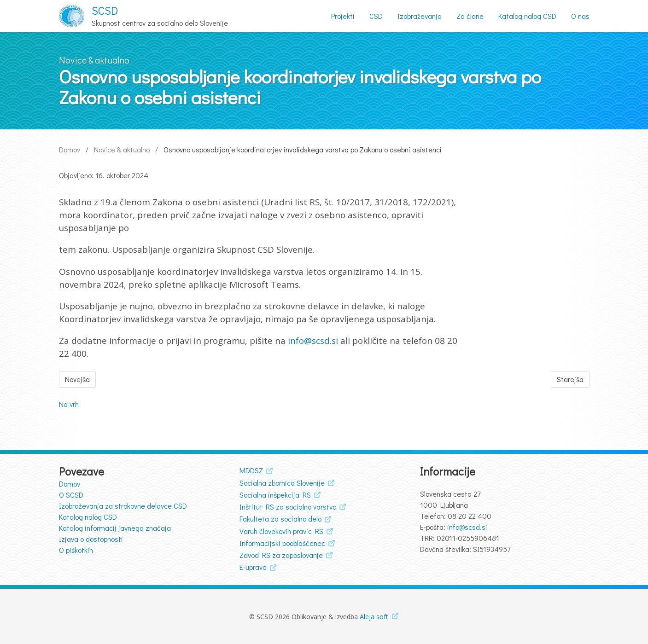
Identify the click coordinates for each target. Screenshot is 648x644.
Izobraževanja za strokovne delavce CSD (123, 506)
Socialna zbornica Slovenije (282, 483)
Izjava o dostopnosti (91, 539)
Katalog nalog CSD (88, 517)
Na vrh (69, 404)
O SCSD (71, 495)
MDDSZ (251, 470)
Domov (70, 149)
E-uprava (253, 567)
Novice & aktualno (122, 149)
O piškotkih (76, 550)
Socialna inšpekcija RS (275, 495)
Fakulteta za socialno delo (280, 519)
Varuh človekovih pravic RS (281, 531)
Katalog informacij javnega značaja (115, 528)
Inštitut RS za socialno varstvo (288, 507)
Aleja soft (374, 617)
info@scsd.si (313, 341)
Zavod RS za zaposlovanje (281, 555)
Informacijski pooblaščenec (282, 543)
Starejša (570, 379)
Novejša (77, 379)
